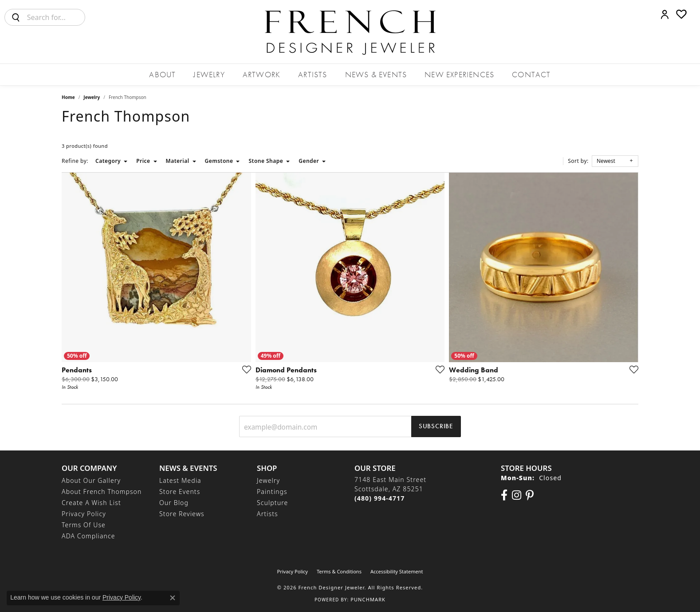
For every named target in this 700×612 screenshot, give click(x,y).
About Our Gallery (91, 480)
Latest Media (180, 480)
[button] (665, 14)
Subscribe (436, 426)
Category (108, 161)
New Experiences (459, 74)
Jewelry (209, 74)
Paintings (272, 492)
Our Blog (174, 503)
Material (178, 161)
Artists (313, 74)
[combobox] (56, 17)
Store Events (180, 492)
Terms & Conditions (339, 571)
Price (143, 161)
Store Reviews (182, 514)
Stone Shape (266, 161)
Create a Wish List (91, 503)
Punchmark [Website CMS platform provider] (368, 599)
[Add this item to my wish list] (244, 369)
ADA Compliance (88, 536)
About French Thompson (102, 492)
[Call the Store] (379, 498)
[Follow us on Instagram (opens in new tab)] (517, 495)
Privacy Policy (84, 514)
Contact (531, 74)
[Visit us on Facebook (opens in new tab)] (504, 495)
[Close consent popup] (173, 598)
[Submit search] (16, 17)
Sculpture (272, 503)
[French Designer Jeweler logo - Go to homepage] (350, 32)
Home (68, 97)
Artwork (262, 74)
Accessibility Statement (397, 571)
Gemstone (219, 161)
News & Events (376, 74)
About (162, 74)
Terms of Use (84, 525)
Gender (309, 161)
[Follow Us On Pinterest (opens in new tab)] (530, 495)
